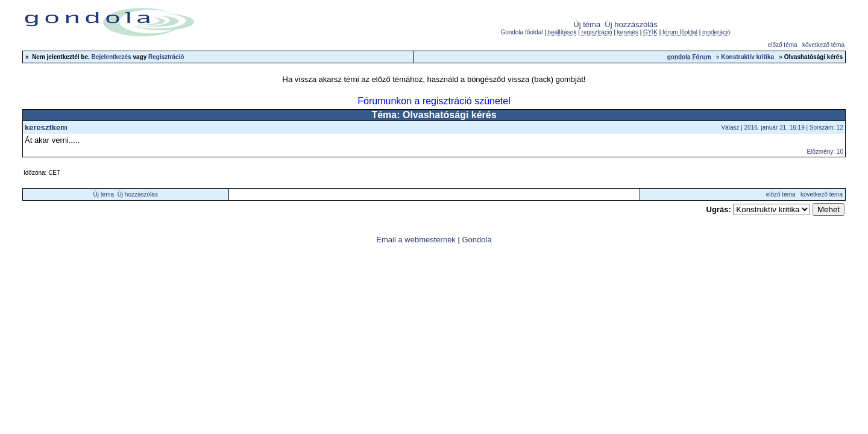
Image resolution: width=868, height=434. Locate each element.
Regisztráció (166, 57)
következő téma (823, 45)
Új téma (587, 24)
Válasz (730, 127)
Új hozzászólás (631, 24)
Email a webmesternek (416, 240)
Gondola (476, 240)
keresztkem (46, 127)
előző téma (783, 45)
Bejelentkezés (112, 57)
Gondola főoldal (521, 32)
